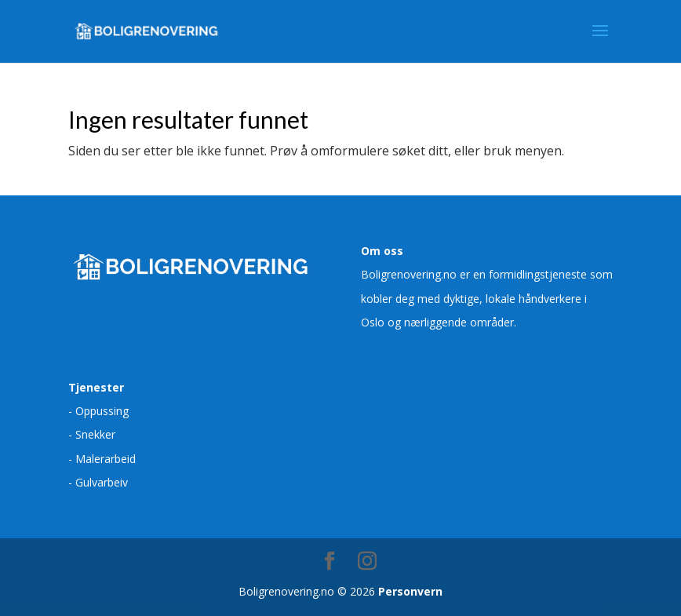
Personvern (410, 591)
